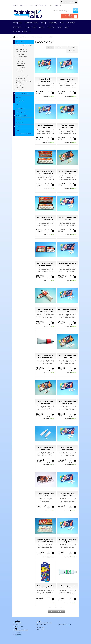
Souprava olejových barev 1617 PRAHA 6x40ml (45, 264)
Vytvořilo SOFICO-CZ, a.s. (65, 624)
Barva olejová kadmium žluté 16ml (67, 172)
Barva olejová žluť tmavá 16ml (67, 264)
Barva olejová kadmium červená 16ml (67, 356)
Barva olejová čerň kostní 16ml (67, 80)
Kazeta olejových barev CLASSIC (45, 495)
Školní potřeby (30, 37)
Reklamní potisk (39, 5)
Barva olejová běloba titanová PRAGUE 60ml (46, 356)
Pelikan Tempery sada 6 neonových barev (45, 587)
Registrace (64, 2)
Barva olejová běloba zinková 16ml (45, 126)
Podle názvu (60, 47)
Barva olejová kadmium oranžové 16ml (67, 403)
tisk (40, 621)
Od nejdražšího (72, 51)
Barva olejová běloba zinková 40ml (45, 449)
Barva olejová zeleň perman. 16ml (67, 587)
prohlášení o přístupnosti (45, 623)
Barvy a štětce (40, 37)
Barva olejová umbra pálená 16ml (45, 403)
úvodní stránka (19, 633)
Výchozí (50, 47)
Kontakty (31, 5)
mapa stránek (19, 635)
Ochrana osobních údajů (55, 5)
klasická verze (41, 628)
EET (46, 5)
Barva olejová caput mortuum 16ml (67, 126)
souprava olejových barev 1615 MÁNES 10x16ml (46, 541)
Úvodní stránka (20, 37)
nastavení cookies (42, 624)
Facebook (16, 5)
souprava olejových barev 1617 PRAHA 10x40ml (46, 218)
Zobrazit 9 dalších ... (56, 611)
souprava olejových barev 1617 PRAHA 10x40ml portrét (46, 172)
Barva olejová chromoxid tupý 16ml (67, 541)
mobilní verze (41, 629)
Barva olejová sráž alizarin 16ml (67, 310)
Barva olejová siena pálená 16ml (45, 80)
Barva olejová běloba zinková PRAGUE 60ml (46, 310)
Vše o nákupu (24, 5)
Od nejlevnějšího (71, 47)
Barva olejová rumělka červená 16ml (67, 495)
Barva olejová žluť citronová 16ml (67, 449)
